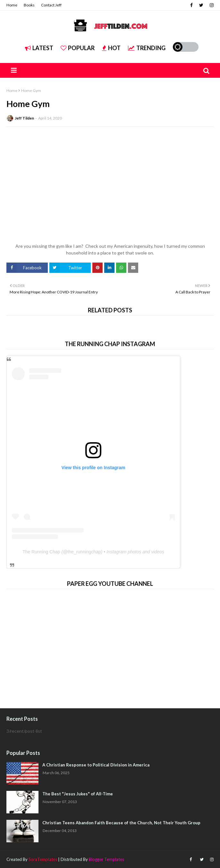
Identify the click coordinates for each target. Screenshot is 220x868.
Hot (111, 48)
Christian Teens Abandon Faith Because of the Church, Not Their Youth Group (121, 823)
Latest (39, 48)
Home (12, 5)
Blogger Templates (106, 859)
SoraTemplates (43, 859)
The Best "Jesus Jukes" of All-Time (78, 794)
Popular (78, 48)
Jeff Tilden (24, 118)
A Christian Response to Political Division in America (96, 765)
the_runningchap (84, 552)
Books (29, 5)
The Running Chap (41, 552)
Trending (147, 48)
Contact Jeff (51, 5)
